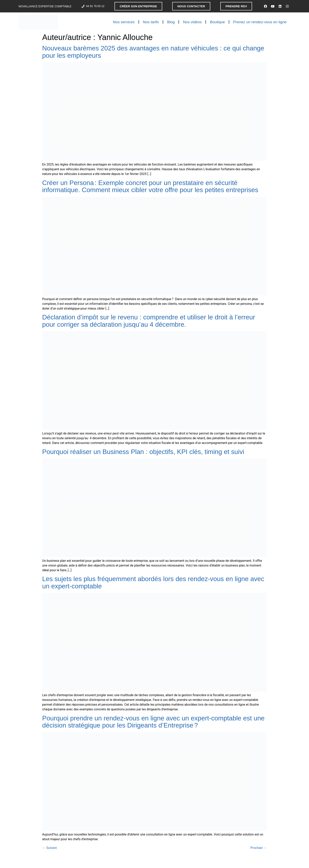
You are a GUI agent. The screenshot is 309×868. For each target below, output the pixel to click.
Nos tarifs (151, 22)
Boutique (217, 22)
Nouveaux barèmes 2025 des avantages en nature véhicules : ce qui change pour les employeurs (153, 52)
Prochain (259, 848)
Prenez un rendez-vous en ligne (260, 22)
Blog (171, 22)
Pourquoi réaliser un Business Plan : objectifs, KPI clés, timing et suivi (144, 452)
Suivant (49, 848)
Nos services (124, 22)
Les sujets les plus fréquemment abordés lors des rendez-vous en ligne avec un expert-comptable (153, 582)
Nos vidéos (192, 22)
